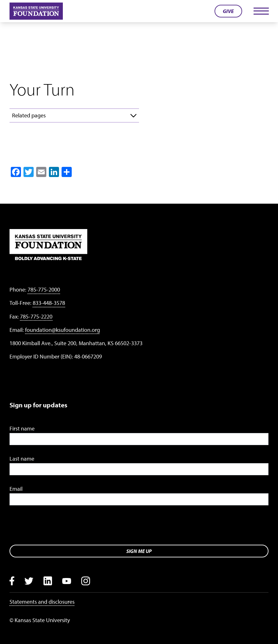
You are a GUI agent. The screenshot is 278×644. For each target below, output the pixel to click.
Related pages (29, 115)
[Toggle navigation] (261, 11)
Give (228, 11)
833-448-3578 (49, 303)
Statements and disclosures (42, 602)
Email (16, 489)
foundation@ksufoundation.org (63, 330)
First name (22, 428)
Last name (22, 459)
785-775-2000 (44, 289)
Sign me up (139, 551)
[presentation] (58, 527)
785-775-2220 (36, 316)
